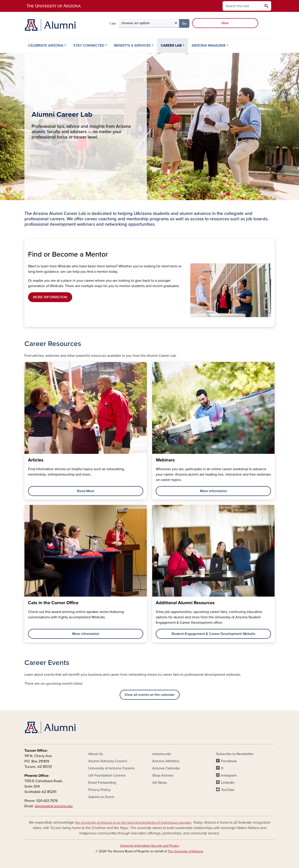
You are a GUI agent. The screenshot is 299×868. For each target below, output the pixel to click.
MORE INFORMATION (50, 297)
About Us (96, 754)
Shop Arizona (163, 775)
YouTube (228, 790)
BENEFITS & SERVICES (132, 45)
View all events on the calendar (150, 695)
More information (213, 491)
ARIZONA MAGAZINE (209, 45)
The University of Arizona (185, 851)
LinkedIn (228, 783)
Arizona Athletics (166, 761)
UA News (159, 783)
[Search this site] (242, 6)
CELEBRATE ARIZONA (46, 45)
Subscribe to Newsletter (235, 754)
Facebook (229, 761)
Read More (86, 491)
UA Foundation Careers (107, 775)
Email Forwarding (102, 783)
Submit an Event (101, 797)
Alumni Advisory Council (108, 761)
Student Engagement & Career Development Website (213, 634)
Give (225, 23)
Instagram (229, 775)
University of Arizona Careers (111, 768)
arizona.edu (162, 754)
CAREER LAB (171, 45)
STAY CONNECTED (89, 45)
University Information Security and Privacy (149, 846)
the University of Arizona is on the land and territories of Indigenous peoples (133, 823)
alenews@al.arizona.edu (54, 806)
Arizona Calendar (166, 768)
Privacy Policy (99, 790)
